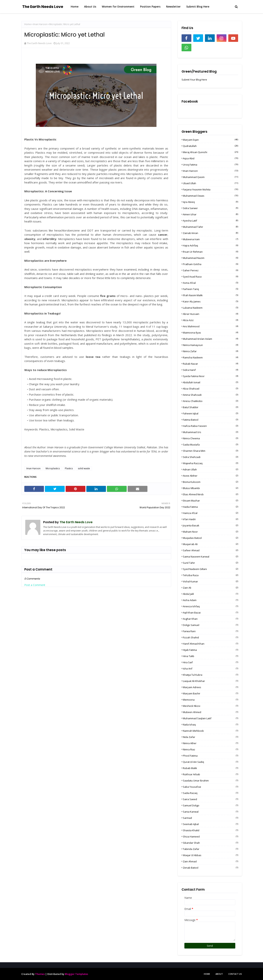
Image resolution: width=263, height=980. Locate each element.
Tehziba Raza (210, 575)
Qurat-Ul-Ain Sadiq (210, 762)
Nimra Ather (210, 743)
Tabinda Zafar (210, 849)
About (219, 974)
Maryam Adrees (210, 687)
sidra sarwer (210, 208)
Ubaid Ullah (210, 183)
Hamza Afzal (210, 513)
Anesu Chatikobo (210, 401)
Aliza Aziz (210, 320)
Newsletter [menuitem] (173, 7)
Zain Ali (210, 588)
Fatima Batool (210, 420)
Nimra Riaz (210, 749)
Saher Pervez (210, 270)
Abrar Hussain (210, 314)
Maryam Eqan (210, 140)
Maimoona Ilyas (210, 333)
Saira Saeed (210, 799)
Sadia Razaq (210, 793)
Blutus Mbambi (210, 488)
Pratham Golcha (210, 264)
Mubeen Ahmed (210, 712)
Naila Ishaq (210, 725)
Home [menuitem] (75, 7)
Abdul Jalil (210, 594)
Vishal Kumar (210, 581)
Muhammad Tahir (210, 227)
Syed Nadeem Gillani (210, 569)
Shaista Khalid (210, 830)
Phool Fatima (210, 756)
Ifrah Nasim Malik (210, 295)
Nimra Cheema (210, 438)
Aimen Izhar (210, 214)
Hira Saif (210, 662)
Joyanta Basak (210, 525)
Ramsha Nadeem (210, 357)
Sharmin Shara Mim (210, 451)
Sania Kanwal (210, 812)
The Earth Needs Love (43, 7)
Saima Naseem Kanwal (210, 557)
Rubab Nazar (210, 364)
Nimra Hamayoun (210, 345)
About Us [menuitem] (90, 7)
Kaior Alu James (210, 301)
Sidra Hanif (210, 370)
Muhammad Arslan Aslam (210, 339)
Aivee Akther (210, 476)
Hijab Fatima (210, 650)
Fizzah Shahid (210, 637)
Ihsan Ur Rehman (210, 252)
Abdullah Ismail (210, 382)
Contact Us (235, 974)
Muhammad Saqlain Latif (210, 718)
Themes (40, 974)
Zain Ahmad (210, 861)
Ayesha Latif (210, 221)
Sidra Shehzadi (210, 457)
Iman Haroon (40, 24)
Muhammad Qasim (210, 177)
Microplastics (53, 468)
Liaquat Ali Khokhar (210, 681)
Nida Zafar (210, 737)
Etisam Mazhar (210, 501)
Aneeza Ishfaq (210, 606)
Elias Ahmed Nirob (210, 494)
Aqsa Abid (210, 158)
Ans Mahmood (210, 326)
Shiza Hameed (210, 837)
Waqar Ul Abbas (210, 855)
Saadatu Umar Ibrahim (210, 781)
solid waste (84, 468)
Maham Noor (210, 532)
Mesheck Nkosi (210, 706)
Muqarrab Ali (210, 544)
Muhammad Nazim (210, 258)
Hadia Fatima (210, 507)
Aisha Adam (210, 600)
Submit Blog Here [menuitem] (198, 7)
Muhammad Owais (210, 196)
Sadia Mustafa (210, 445)
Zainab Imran (210, 233)
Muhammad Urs (210, 432)
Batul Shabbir (210, 407)
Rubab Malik (210, 768)
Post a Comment (35, 585)
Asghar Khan (210, 619)
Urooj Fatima (210, 165)
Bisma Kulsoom (210, 482)
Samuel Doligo (210, 805)
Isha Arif (210, 669)
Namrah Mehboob (210, 731)
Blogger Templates (76, 974)
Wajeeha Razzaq (210, 463)
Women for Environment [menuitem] (118, 7)
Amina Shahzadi (210, 395)
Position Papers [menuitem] (150, 7)
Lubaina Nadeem (210, 308)
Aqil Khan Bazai (210, 613)
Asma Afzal (210, 283)
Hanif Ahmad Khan (210, 644)
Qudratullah (210, 146)
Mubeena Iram (210, 239)
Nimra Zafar (210, 351)
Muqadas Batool (210, 538)
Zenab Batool (210, 868)
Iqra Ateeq (210, 202)
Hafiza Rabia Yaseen (210, 426)
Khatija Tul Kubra (210, 675)
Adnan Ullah (210, 469)
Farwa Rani (210, 631)
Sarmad (210, 818)
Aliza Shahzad (210, 389)
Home (28, 24)
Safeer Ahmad (210, 550)
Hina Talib (210, 656)
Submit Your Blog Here (194, 80)
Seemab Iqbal (210, 824)
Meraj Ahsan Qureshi (210, 152)
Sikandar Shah (210, 843)
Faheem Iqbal (210, 413)
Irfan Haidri (210, 519)
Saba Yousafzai (210, 787)
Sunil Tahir (210, 563)
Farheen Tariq (210, 289)
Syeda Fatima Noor (210, 376)
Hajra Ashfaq (210, 245)
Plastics (69, 468)
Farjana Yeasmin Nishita (210, 189)
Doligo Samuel (210, 625)
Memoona (210, 700)
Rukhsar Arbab (210, 774)
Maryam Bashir (210, 693)
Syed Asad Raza (210, 277)
